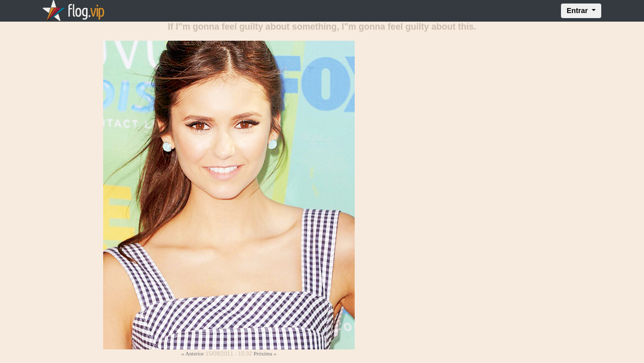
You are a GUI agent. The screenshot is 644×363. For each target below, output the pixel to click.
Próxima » (265, 353)
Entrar (578, 11)
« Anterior (193, 353)
